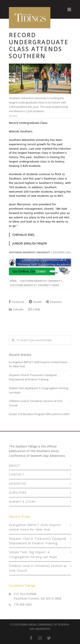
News (13, 281)
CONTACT (17, 474)
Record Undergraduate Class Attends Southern (39, 45)
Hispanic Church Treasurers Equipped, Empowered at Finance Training (33, 377)
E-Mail (34, 309)
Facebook (17, 302)
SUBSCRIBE (18, 492)
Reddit (35, 302)
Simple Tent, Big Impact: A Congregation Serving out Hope (39, 390)
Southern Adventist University (41, 281)
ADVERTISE (18, 484)
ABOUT (15, 465)
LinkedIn (16, 309)
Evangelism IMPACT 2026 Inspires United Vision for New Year (38, 364)
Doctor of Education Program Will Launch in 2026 (39, 414)
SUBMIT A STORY (22, 502)
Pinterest (54, 302)
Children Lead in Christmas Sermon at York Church (36, 403)
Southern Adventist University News (35, 285)
